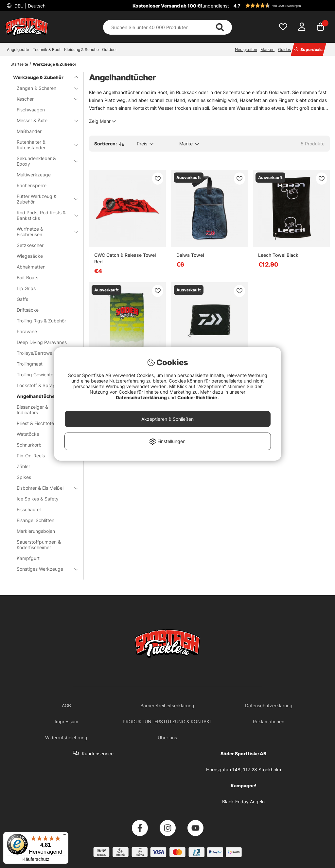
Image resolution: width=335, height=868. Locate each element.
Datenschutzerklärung (142, 397)
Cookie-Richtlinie (198, 397)
